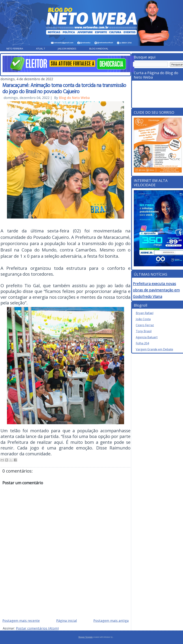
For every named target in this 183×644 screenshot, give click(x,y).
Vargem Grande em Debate (154, 349)
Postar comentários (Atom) (37, 628)
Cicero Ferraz (145, 325)
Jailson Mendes (67, 49)
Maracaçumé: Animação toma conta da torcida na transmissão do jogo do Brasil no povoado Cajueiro (64, 88)
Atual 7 (40, 49)
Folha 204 (142, 343)
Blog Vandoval (99, 49)
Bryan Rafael (145, 313)
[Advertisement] (66, 589)
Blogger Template (86, 637)
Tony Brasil (144, 331)
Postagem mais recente (21, 621)
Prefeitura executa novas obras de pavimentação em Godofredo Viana (156, 290)
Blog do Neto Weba (74, 98)
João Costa (143, 319)
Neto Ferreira (15, 49)
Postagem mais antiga (111, 621)
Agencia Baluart (147, 337)
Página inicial (67, 621)
